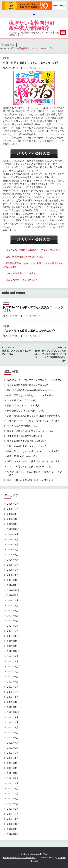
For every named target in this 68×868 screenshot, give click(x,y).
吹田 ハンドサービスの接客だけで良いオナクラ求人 (33, 461)
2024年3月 (13, 626)
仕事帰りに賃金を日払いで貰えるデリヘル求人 (30, 431)
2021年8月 (13, 783)
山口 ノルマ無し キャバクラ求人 (22, 280)
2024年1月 (13, 636)
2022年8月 (13, 722)
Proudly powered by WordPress (19, 858)
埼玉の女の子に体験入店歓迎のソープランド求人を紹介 (33, 250)
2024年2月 (13, 631)
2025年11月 (13, 524)
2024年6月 (13, 611)
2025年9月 (13, 534)
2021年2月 (13, 814)
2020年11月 (13, 829)
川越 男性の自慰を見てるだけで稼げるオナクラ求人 (33, 416)
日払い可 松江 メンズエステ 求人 (23, 405)
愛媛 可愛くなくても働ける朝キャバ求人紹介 (30, 480)
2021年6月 (13, 793)
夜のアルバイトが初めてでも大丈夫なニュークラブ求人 (33, 309)
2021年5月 (13, 799)
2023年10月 (13, 651)
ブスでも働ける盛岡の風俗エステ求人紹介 (29, 331)
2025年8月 (13, 539)
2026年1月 (13, 514)
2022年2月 (13, 753)
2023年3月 (13, 687)
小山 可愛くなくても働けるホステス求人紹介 (30, 395)
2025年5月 (13, 555)
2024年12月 (13, 580)
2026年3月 (13, 504)
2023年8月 (13, 661)
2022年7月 (13, 727)
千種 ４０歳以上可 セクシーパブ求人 (27, 446)
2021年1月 (13, 819)
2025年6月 (13, 549)
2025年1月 (13, 575)
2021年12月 (13, 763)
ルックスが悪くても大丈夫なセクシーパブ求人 (30, 466)
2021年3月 (13, 809)
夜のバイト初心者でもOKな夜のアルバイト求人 (31, 390)
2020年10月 (13, 834)
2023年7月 (13, 666)
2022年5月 (13, 738)
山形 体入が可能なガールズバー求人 (24, 257)
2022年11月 (13, 707)
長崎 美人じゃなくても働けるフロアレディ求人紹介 (33, 451)
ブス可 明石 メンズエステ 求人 (22, 400)
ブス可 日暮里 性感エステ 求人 (22, 426)
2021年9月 (13, 778)
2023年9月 (13, 656)
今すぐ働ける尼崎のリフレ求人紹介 (25, 436)
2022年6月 (13, 732)
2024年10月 (13, 590)
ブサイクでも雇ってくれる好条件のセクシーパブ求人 (33, 421)
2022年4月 (13, 743)
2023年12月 (13, 641)
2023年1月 (13, 697)
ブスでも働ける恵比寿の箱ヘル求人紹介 (27, 441)
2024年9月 (13, 595)
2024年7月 (13, 605)
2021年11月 (13, 768)
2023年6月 (13, 671)
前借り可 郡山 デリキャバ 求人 (22, 456)
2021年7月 (13, 788)
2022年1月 (13, 758)
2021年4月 (13, 804)
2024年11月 (13, 585)
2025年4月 (13, 560)
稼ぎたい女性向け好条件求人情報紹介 (32, 25)
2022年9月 (13, 717)
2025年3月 (13, 565)
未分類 (6, 58)
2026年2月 (13, 509)
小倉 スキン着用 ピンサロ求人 (21, 273)
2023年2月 (13, 692)
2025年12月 (13, 519)
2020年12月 (13, 824)
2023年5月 (13, 677)
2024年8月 (13, 600)
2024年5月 (13, 616)
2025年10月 (13, 529)
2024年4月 (13, 621)
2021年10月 (13, 773)
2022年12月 (13, 702)
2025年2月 (13, 570)
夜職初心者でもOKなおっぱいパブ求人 (26, 411)
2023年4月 (13, 682)
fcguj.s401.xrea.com (31, 68)
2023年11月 (13, 646)
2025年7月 (13, 544)
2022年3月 (13, 748)
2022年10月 (13, 712)
